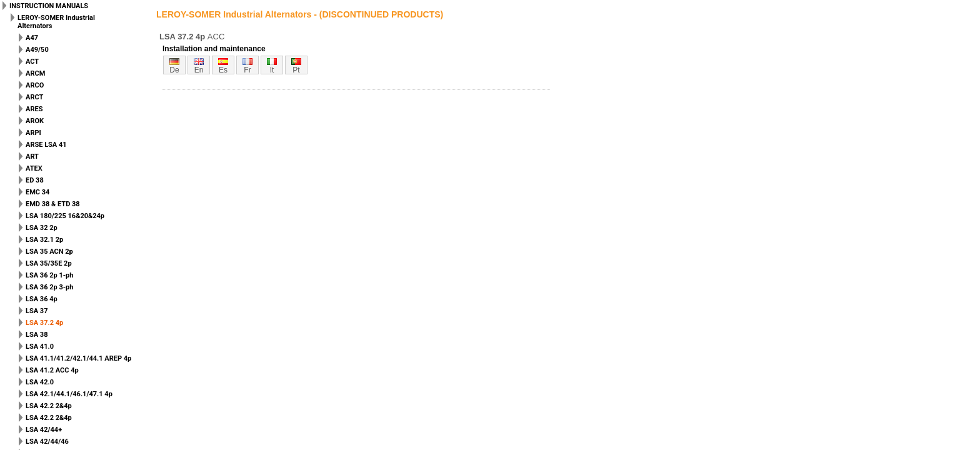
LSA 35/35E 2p (49, 263)
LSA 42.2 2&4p (49, 406)
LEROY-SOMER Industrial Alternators (56, 22)
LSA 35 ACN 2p (49, 252)
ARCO (35, 85)
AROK (35, 121)
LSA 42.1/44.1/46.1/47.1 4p (69, 394)
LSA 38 (37, 335)
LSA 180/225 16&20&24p (65, 216)
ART (32, 157)
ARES (34, 109)
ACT (32, 62)
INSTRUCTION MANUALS (49, 6)
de (174, 70)
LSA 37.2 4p (44, 323)
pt (296, 70)
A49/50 (37, 50)
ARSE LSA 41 (46, 145)
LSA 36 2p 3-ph (49, 287)
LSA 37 (37, 311)
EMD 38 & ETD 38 (53, 204)
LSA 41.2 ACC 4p (52, 370)
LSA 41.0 (40, 347)
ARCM (35, 73)
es (223, 70)
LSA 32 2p (42, 228)
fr (247, 70)
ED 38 (35, 180)
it (272, 70)
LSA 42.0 (40, 382)
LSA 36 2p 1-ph (49, 275)
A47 (32, 38)
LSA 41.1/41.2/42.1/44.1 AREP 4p (78, 358)
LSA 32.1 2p (44, 240)
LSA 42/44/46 (47, 442)
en (199, 70)
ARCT (34, 97)
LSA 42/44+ (44, 430)
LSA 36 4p (42, 299)
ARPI (33, 133)
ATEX (34, 168)
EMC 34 (37, 192)
